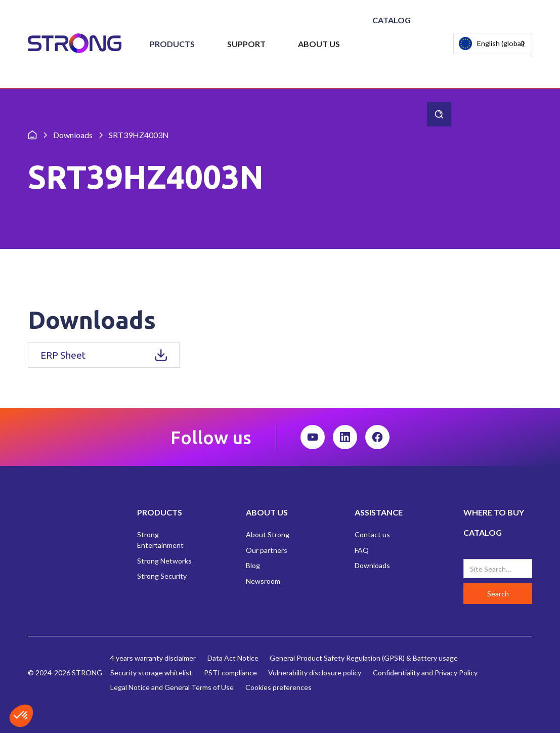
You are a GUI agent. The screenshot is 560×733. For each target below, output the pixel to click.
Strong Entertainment (160, 540)
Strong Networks (164, 561)
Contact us (372, 534)
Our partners (267, 550)
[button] (172, 44)
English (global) (492, 44)
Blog (253, 565)
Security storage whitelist (151, 673)
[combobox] (493, 44)
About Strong (268, 534)
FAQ (362, 550)
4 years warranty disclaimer (153, 658)
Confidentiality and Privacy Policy (425, 673)
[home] (75, 44)
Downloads (372, 565)
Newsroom (263, 581)
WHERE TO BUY (494, 512)
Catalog (392, 20)
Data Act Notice (233, 658)
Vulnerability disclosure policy (315, 673)
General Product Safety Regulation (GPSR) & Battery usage (364, 658)
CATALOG (483, 532)
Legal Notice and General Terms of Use (172, 687)
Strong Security (162, 576)
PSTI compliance (230, 673)
